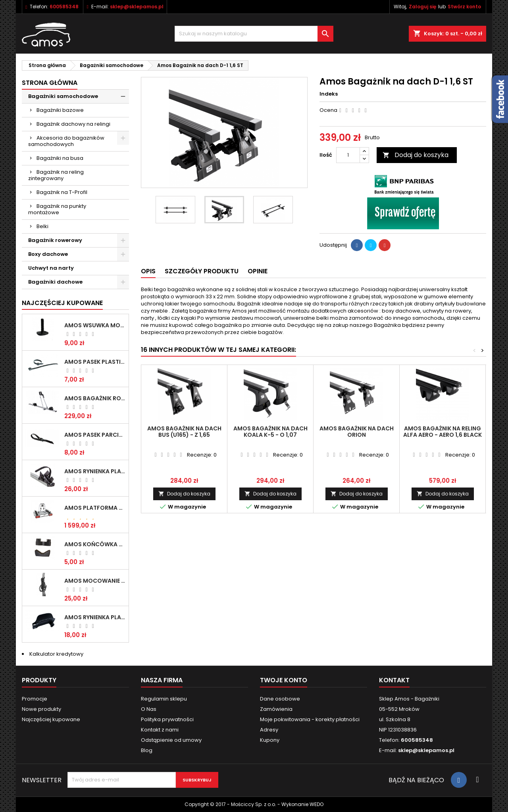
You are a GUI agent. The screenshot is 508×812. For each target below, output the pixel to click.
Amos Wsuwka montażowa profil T (95, 325)
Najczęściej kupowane (51, 719)
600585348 (64, 7)
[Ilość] (348, 155)
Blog (147, 750)
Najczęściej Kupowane (62, 303)
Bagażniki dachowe (55, 282)
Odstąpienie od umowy (171, 740)
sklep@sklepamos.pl (137, 7)
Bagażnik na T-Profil (62, 192)
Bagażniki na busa (60, 158)
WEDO (317, 804)
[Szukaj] (254, 34)
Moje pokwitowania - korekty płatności (310, 719)
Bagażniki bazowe (60, 110)
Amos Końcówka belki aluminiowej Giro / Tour (95, 544)
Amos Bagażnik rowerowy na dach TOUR (95, 398)
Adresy (269, 730)
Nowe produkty (41, 709)
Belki (42, 226)
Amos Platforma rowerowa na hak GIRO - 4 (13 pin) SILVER (95, 508)
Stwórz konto (464, 7)
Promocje (35, 699)
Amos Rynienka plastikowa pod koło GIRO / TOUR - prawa (95, 471)
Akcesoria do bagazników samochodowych (66, 141)
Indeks (329, 94)
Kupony (270, 740)
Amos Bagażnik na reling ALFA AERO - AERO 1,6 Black (443, 432)
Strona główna (50, 83)
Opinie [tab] (258, 271)
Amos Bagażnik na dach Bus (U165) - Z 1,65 (184, 432)
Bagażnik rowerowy (55, 240)
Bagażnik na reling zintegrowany (56, 175)
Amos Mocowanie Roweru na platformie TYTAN (95, 581)
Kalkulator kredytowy (56, 654)
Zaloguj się (422, 7)
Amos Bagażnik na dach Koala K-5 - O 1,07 (270, 432)
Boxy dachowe (48, 254)
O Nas (149, 709)
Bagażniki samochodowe (63, 96)
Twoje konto (284, 680)
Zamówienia (276, 709)
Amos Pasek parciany (95, 435)
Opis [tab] (148, 271)
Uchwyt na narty (51, 268)
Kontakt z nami (160, 730)
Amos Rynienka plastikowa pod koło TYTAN (95, 617)
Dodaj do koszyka (416, 155)
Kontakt (394, 680)
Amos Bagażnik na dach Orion (357, 432)
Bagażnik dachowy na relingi (73, 124)
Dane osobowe (280, 699)
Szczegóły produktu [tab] (202, 271)
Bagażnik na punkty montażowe (57, 209)
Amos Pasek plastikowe (95, 362)
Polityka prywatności (167, 719)
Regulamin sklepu (164, 699)
